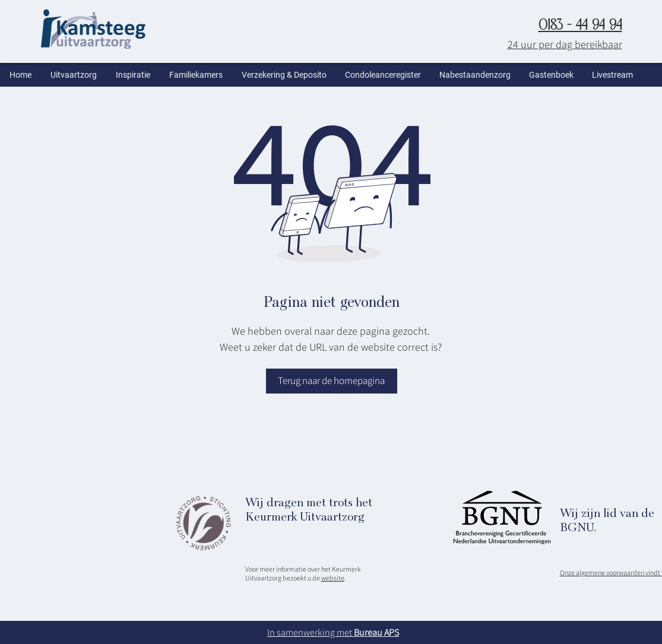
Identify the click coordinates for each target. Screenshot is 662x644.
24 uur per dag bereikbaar (565, 44)
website (333, 578)
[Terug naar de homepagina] (332, 381)
